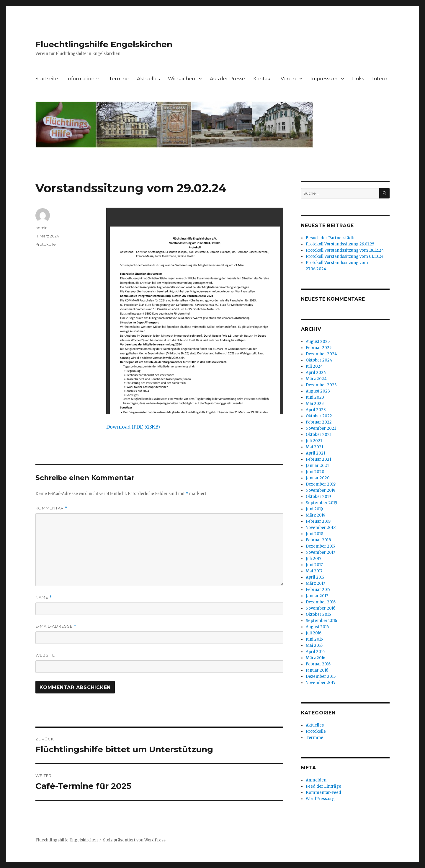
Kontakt (263, 79)
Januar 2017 (317, 596)
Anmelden (316, 780)
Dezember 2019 (321, 484)
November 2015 (321, 683)
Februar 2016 (318, 664)
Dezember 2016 (321, 602)
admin (41, 228)
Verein (288, 79)
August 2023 (318, 391)
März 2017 (315, 583)
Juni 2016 (314, 639)
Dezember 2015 (321, 676)
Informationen (84, 79)
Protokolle (46, 244)
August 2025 (318, 342)
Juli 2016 (314, 633)
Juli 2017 (313, 559)
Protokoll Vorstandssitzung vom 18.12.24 (345, 250)
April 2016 (315, 652)
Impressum (324, 79)
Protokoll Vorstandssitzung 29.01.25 (340, 244)
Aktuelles (148, 79)
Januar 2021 (317, 466)
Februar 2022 (319, 422)
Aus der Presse (227, 79)
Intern (380, 79)
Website (45, 655)
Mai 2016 (314, 645)
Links (358, 79)
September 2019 (321, 503)
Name (44, 597)
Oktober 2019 (318, 497)
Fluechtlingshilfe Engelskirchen (104, 44)
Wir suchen (182, 79)
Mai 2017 (314, 571)
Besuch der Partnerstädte (331, 238)
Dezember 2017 (321, 546)
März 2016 (316, 658)
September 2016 (321, 621)
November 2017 (320, 552)
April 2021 (316, 453)
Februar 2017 (318, 590)
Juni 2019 (314, 509)
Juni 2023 (315, 397)
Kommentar (52, 508)
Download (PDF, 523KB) (133, 427)
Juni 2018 (314, 534)
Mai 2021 (314, 447)
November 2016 (321, 608)
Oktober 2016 (318, 614)
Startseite (47, 79)
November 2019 (321, 490)
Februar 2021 (318, 459)
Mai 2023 (315, 404)
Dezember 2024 (321, 354)
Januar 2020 (318, 478)
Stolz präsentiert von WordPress (134, 840)
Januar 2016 (317, 670)
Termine (119, 79)
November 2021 (321, 428)
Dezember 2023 (321, 385)
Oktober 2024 (319, 360)
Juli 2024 (314, 366)
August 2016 (317, 627)
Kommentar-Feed (323, 793)
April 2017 (315, 577)
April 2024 (316, 373)
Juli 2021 (314, 441)
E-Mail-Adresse (56, 626)
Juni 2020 (315, 472)
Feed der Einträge (323, 786)
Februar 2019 (318, 521)
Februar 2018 (318, 540)
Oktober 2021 (319, 435)
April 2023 (316, 410)
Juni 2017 (314, 565)
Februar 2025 (319, 348)
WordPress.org (320, 799)
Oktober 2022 (319, 416)
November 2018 (321, 528)
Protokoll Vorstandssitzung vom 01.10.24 (345, 257)
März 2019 (316, 515)
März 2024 (316, 379)
